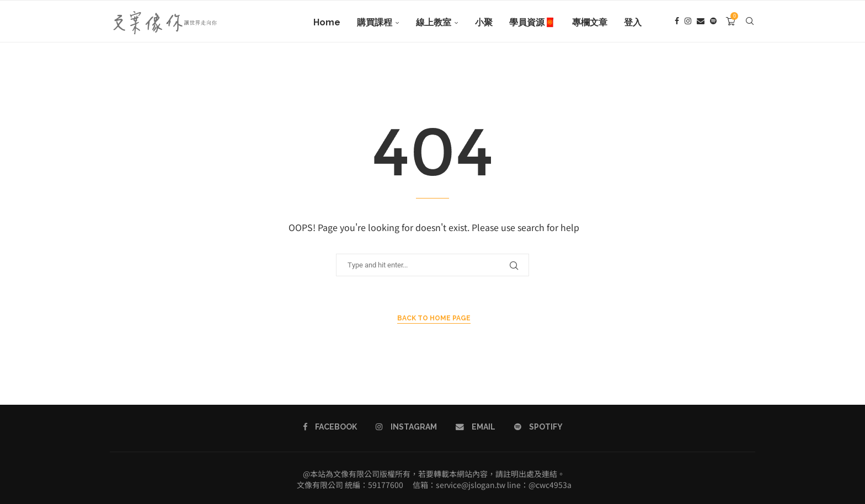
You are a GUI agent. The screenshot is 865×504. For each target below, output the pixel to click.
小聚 (484, 22)
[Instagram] (688, 23)
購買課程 (375, 22)
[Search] (750, 23)
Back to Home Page (434, 318)
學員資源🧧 (532, 22)
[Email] (701, 23)
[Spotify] (713, 23)
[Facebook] (677, 23)
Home (327, 22)
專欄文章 (590, 22)
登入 (633, 22)
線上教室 (434, 22)
